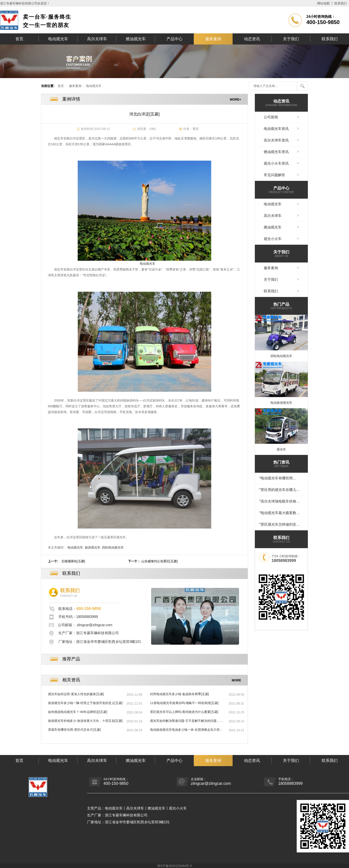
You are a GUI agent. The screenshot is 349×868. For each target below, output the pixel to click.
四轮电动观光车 (113, 547)
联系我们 (341, 3)
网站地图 (323, 3)
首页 (19, 39)
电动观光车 (58, 39)
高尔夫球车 (97, 39)
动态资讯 (252, 39)
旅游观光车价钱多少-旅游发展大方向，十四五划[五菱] (85, 721)
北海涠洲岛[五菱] (73, 561)
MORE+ (235, 99)
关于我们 (291, 39)
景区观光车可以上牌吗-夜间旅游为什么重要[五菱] (184, 712)
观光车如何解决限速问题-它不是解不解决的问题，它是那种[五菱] (186, 721)
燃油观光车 (136, 39)
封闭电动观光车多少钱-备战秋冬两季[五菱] (179, 694)
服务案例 (213, 39)
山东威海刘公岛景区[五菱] (159, 561)
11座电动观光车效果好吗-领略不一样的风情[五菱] (184, 703)
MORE (236, 680)
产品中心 (174, 39)
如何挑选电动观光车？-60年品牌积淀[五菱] (78, 712)
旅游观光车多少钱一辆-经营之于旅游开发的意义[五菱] (85, 703)
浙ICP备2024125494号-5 (174, 866)
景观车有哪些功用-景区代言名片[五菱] (74, 730)
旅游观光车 (93, 547)
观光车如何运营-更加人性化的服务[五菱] (76, 694)
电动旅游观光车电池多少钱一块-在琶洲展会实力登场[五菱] (186, 730)
